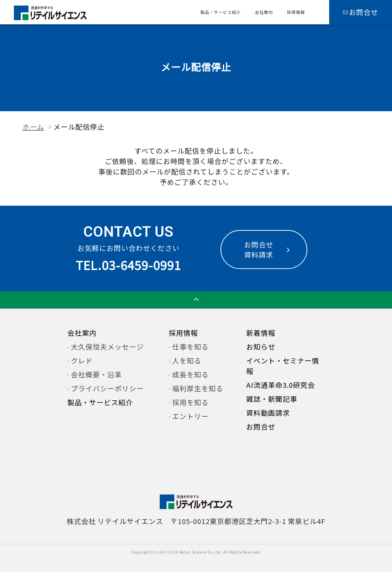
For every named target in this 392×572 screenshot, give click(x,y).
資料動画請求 (268, 413)
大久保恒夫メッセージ (107, 347)
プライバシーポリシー (107, 388)
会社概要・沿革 (96, 374)
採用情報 (296, 12)
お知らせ (261, 347)
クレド (82, 361)
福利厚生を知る (198, 388)
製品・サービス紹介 (221, 12)
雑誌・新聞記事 (272, 399)
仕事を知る (190, 347)
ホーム (33, 127)
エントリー (190, 416)
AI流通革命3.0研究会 (281, 385)
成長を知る (190, 374)
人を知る (187, 361)
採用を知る (190, 402)
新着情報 (261, 333)
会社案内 (264, 12)
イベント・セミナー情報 (283, 366)
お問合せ (261, 427)
